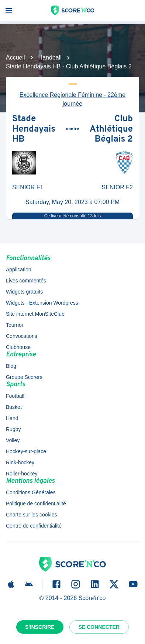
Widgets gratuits (24, 292)
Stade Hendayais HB (34, 130)
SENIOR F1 (28, 187)
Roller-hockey (22, 474)
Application (19, 270)
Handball (50, 57)
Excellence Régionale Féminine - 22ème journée (72, 99)
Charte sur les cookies (32, 515)
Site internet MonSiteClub (35, 314)
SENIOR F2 (117, 187)
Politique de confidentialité (36, 504)
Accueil (15, 57)
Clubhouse (18, 347)
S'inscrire (40, 627)
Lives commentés (26, 281)
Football (15, 396)
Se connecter (99, 627)
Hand (12, 418)
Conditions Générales (31, 492)
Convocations (22, 336)
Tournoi (14, 325)
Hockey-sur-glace (26, 451)
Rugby (13, 429)
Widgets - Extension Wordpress (42, 303)
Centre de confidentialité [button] (34, 526)
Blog (11, 366)
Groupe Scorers (24, 377)
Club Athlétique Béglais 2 (111, 130)
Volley (13, 440)
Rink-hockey (20, 462)
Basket (14, 407)
